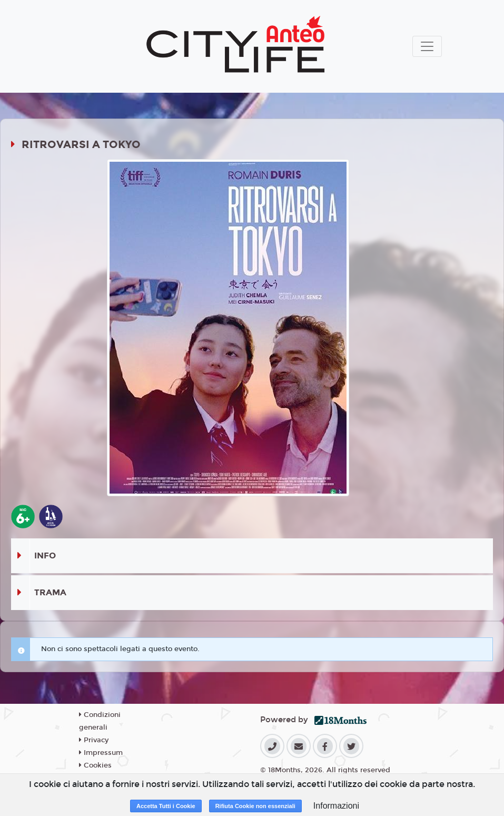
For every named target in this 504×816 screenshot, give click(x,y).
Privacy (94, 740)
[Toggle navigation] (427, 46)
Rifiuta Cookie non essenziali (255, 806)
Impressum (101, 753)
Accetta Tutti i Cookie (166, 806)
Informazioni (336, 806)
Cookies (95, 765)
